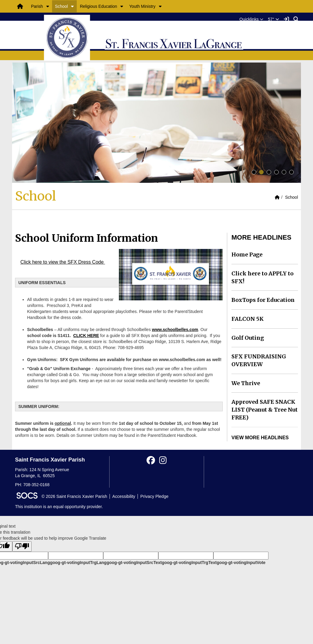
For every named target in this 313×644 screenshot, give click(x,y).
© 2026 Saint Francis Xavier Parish (74, 496)
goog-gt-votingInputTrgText (189, 563)
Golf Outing (248, 338)
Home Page (247, 255)
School (62, 6)
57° (273, 19)
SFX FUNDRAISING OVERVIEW (259, 360)
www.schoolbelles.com (175, 330)
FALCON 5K (248, 319)
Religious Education (98, 6)
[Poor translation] (22, 546)
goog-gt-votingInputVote (241, 563)
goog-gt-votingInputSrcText (134, 563)
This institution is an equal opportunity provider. (59, 507)
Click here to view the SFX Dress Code (63, 262)
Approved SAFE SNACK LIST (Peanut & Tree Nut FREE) (265, 409)
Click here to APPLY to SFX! (262, 277)
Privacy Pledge (154, 496)
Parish (37, 6)
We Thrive (246, 383)
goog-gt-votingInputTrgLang (78, 563)
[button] (48, 6)
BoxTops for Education (263, 300)
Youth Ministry (142, 6)
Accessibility (124, 496)
